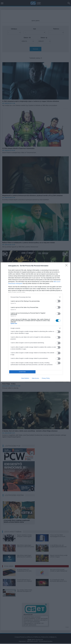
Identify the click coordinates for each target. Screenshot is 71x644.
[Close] (67, 266)
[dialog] (35, 322)
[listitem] (35, 297)
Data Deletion (25, 378)
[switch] (58, 301)
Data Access (35, 378)
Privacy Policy (46, 378)
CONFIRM (22, 372)
